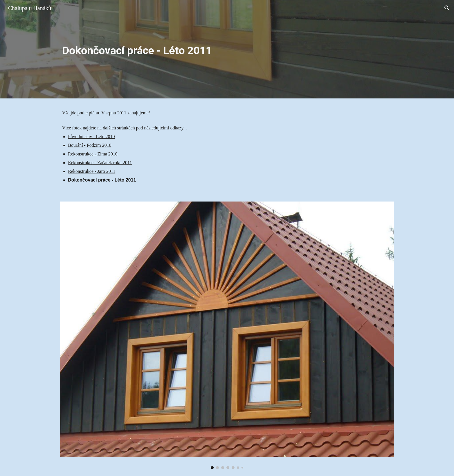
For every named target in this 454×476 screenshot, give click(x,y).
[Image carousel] (227, 335)
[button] (447, 8)
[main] (227, 49)
